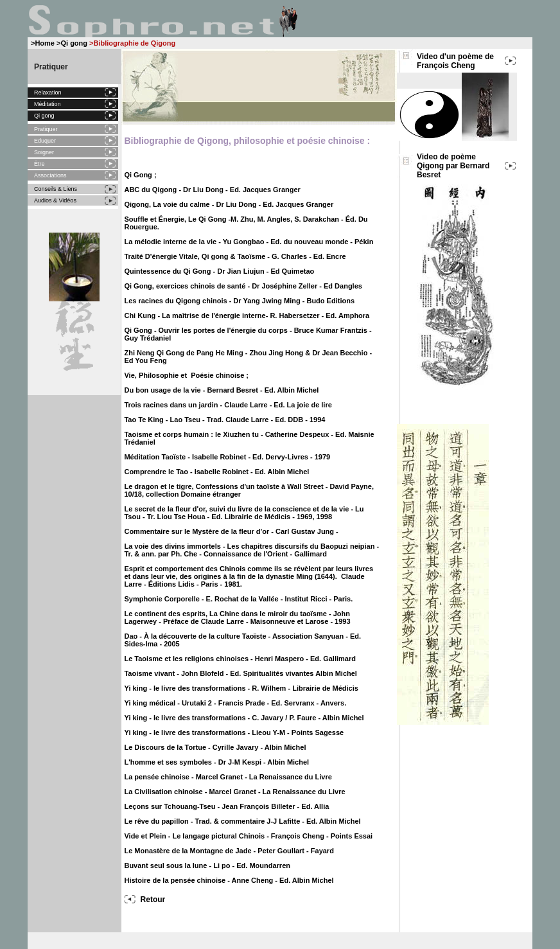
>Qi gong (72, 43)
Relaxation (48, 93)
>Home (43, 43)
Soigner (44, 152)
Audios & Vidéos (55, 200)
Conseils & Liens (56, 189)
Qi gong (44, 116)
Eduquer (45, 141)
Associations (50, 175)
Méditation (48, 104)
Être (39, 164)
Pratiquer (46, 129)
